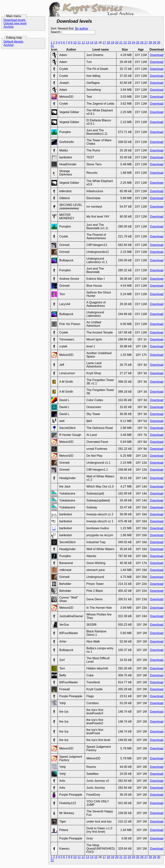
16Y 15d (141, 507)
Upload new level (15, 23)
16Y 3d (142, 365)
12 (83, 43)
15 (96, 43)
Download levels (15, 20)
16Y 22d (141, 584)
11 (79, 43)
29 (154, 43)
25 (138, 43)
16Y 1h (142, 339)
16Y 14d (141, 478)
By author (82, 28)
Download (157, 55)
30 (159, 43)
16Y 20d (141, 577)
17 (104, 43)
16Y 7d (142, 428)
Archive (9, 27)
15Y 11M (141, 55)
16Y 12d (141, 456)
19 (113, 43)
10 (75, 43)
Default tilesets (13, 42)
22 (125, 43)
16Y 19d (141, 570)
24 (134, 43)
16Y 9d (142, 449)
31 (52, 46)
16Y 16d (141, 514)
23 (129, 43)
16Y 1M (142, 625)
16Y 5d (142, 421)
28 (150, 43)
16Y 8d (142, 442)
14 (92, 43)
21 (121, 43)
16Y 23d (141, 599)
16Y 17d (141, 563)
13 (87, 43)
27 (146, 43)
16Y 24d (141, 616)
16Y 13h (141, 346)
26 (142, 43)
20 (117, 43)
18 (108, 43)
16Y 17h (141, 355)
